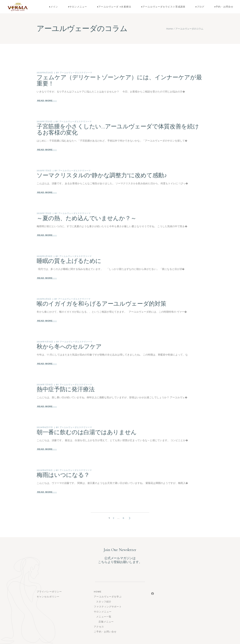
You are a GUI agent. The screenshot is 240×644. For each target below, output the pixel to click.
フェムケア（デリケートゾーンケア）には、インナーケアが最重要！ (119, 81)
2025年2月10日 (45, 256)
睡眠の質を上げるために (69, 261)
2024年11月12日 (45, 342)
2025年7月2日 (44, 213)
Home (98, 592)
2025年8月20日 (45, 73)
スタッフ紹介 (104, 602)
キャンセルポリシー (48, 597)
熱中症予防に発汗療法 (66, 389)
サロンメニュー (103, 612)
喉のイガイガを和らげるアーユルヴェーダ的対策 (101, 304)
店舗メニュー (106, 622)
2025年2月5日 (44, 299)
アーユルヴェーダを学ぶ (108, 597)
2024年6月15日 (45, 470)
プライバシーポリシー (49, 592)
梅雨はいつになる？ (63, 475)
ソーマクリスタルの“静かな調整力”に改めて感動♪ (102, 175)
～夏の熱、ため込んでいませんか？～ (87, 218)
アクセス (99, 627)
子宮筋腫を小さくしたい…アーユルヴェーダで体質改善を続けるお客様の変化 (118, 130)
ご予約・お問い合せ (105, 632)
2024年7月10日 (45, 385)
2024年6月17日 (45, 427)
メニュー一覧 (104, 617)
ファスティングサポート (108, 607)
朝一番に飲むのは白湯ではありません (87, 432)
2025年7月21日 (45, 122)
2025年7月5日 (44, 171)
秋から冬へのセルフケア (69, 347)
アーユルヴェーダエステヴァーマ (76, 73)
